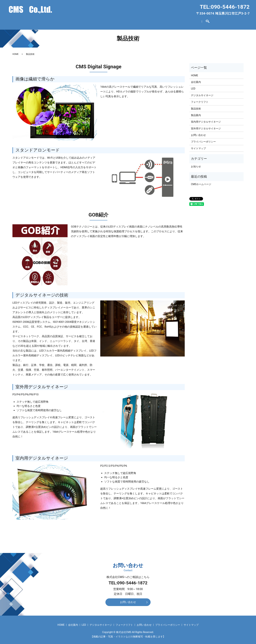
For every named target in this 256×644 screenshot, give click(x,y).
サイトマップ (198, 146)
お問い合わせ (186, 21)
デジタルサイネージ (121, 21)
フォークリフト (156, 21)
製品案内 (196, 113)
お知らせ (196, 165)
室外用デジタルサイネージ (206, 127)
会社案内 (77, 21)
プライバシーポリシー (203, 140)
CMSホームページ (201, 182)
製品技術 (196, 107)
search (205, 21)
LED (95, 21)
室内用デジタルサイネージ (206, 120)
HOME (57, 21)
